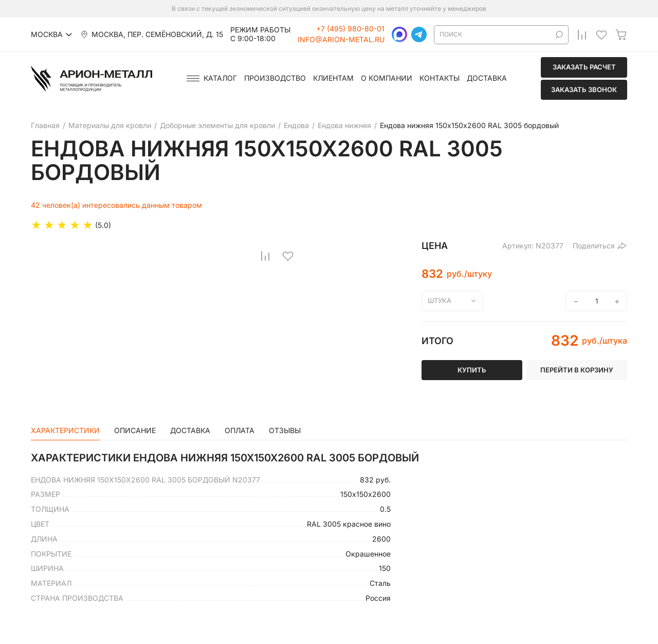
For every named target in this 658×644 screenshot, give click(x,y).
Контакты (440, 78)
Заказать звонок (584, 90)
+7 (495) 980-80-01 (350, 29)
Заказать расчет (584, 67)
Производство (275, 78)
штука (440, 300)
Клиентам (333, 78)
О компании (387, 78)
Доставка (487, 78)
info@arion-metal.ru (341, 40)
